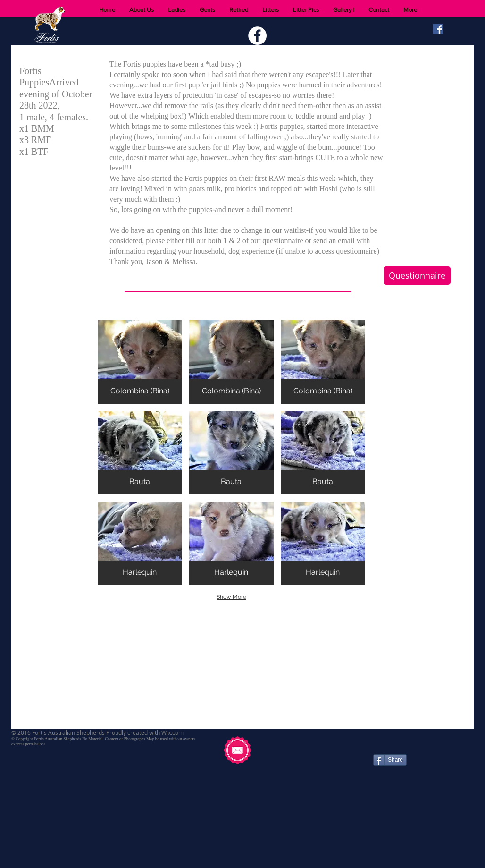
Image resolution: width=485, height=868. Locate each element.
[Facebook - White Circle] (257, 36)
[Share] (390, 760)
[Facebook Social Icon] (438, 29)
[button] (140, 362)
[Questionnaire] (417, 276)
